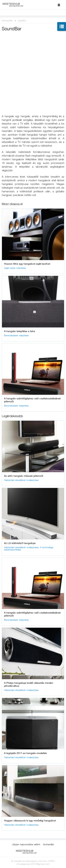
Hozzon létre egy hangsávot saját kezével (27, 264)
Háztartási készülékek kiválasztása (21, 480)
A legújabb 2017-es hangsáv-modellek (25, 753)
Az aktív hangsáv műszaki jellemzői (24, 476)
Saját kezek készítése (15, 268)
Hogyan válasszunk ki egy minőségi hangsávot (30, 821)
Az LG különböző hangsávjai (20, 543)
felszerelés (7, 20)
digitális (22, 20)
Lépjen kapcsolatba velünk (26, 844)
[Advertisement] (33, 67)
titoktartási (48, 844)
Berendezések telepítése (16, 335)
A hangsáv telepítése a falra (20, 331)
